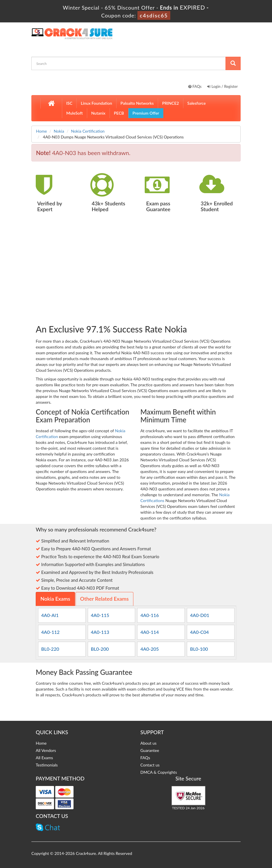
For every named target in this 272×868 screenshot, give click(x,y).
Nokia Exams (55, 599)
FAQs (195, 86)
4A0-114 (150, 632)
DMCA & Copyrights (159, 772)
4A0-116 (150, 615)
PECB (119, 113)
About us (148, 743)
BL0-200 (100, 649)
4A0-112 (50, 632)
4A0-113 (100, 632)
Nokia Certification (88, 131)
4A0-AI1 (50, 615)
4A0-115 (100, 615)
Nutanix (98, 113)
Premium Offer (146, 113)
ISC (69, 103)
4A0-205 (150, 649)
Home (41, 131)
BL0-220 (50, 649)
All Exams (44, 758)
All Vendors (46, 750)
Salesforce (197, 103)
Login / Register (222, 86)
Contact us (150, 765)
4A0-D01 (200, 615)
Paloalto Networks (137, 103)
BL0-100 (199, 649)
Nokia (59, 131)
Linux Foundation (96, 103)
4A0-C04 (199, 632)
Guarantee (150, 750)
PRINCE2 (171, 103)
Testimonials (47, 765)
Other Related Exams (104, 599)
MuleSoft (75, 113)
